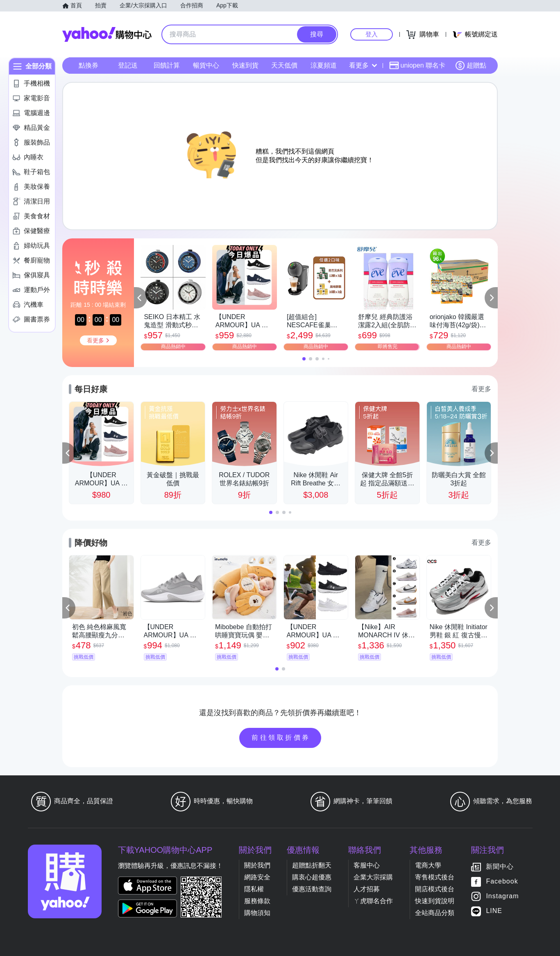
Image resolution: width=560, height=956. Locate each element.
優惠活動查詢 (312, 889)
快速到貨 (245, 65)
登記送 (128, 65)
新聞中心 (500, 867)
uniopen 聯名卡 (417, 66)
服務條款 (257, 901)
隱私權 (254, 889)
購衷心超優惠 (312, 877)
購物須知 (257, 913)
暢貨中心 (206, 65)
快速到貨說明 (435, 901)
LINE (494, 911)
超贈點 (471, 66)
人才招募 (367, 889)
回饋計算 (167, 65)
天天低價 (284, 65)
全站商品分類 (435, 913)
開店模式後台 (435, 889)
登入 (372, 34)
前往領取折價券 (281, 737)
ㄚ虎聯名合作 (373, 901)
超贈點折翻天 (312, 865)
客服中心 (367, 865)
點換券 (88, 65)
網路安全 (257, 877)
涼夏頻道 (324, 65)
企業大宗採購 (373, 877)
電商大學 (428, 865)
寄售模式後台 (435, 877)
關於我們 (257, 865)
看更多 (363, 65)
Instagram (502, 896)
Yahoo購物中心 (107, 34)
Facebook (502, 882)
